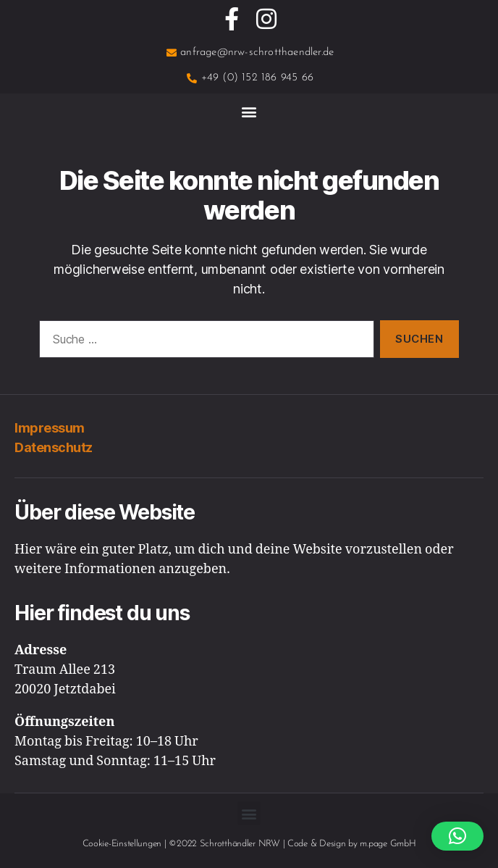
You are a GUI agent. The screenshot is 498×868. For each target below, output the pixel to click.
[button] (249, 111)
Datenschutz (54, 447)
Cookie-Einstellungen (122, 844)
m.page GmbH (388, 844)
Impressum (50, 428)
